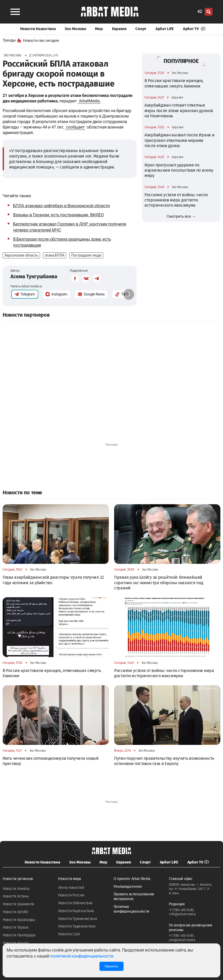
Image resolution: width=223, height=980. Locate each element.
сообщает (75, 127)
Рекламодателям (128, 887)
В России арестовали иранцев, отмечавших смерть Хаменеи (174, 83)
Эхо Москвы (75, 29)
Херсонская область (21, 255)
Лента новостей (71, 888)
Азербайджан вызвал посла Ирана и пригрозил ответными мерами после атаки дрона (179, 140)
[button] (129, 294)
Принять (111, 966)
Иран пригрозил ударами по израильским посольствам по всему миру (179, 170)
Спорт (141, 29)
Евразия (119, 29)
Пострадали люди (86, 255)
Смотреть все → (181, 216)
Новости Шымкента (18, 904)
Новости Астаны (16, 896)
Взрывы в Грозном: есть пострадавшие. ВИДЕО (58, 215)
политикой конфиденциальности (82, 956)
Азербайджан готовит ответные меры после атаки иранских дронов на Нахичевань (179, 111)
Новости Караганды (19, 920)
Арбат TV (194, 29)
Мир (99, 29)
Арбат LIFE (165, 29)
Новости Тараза (16, 927)
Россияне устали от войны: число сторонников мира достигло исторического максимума (176, 200)
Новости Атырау (16, 943)
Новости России (71, 895)
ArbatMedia (89, 101)
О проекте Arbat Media (132, 879)
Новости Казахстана (38, 29)
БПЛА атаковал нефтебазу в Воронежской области (61, 206)
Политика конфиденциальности (132, 909)
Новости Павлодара (19, 935)
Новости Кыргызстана (76, 911)
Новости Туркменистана (78, 919)
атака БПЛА (55, 255)
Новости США (69, 934)
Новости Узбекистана (75, 903)
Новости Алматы (16, 889)
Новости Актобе (16, 912)
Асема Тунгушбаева (34, 276)
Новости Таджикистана (77, 926)
